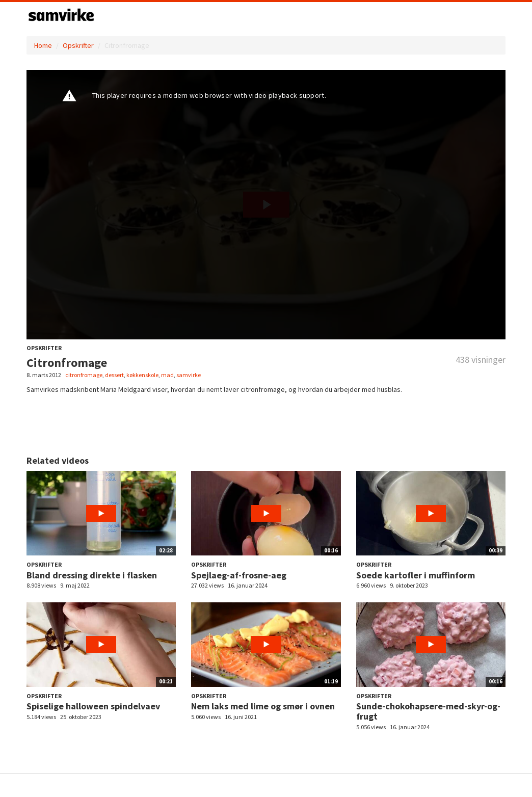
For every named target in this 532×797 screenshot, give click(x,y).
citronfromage (84, 375)
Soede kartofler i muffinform (416, 575)
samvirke (189, 375)
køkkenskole (142, 375)
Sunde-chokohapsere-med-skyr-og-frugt (428, 711)
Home (43, 45)
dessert (114, 375)
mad (167, 375)
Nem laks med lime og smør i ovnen (263, 706)
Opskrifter (78, 45)
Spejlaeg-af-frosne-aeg (239, 575)
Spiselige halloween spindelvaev (93, 706)
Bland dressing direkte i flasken (92, 575)
